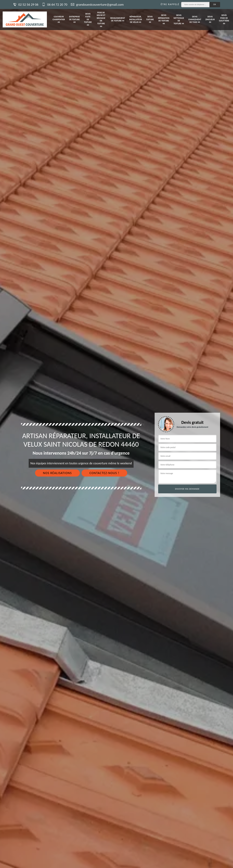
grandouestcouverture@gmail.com (97, 4)
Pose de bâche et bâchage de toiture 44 (101, 19)
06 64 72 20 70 (55, 4)
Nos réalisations (57, 473)
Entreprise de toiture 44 (74, 19)
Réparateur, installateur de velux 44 (136, 19)
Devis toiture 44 (150, 19)
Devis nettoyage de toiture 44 (179, 19)
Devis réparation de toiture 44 (164, 19)
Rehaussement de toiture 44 (118, 19)
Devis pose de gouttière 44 (224, 19)
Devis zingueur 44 (210, 19)
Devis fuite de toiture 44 (88, 19)
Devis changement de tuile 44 (195, 19)
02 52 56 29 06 (26, 4)
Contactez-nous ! (104, 473)
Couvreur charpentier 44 (59, 19)
